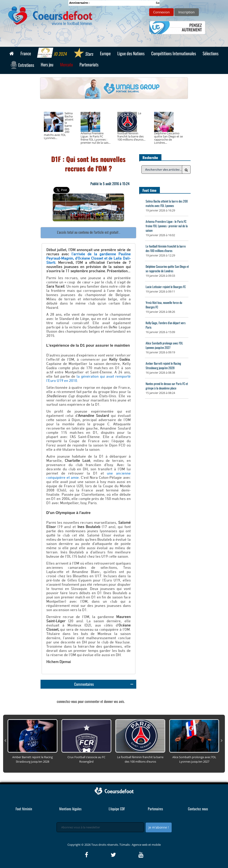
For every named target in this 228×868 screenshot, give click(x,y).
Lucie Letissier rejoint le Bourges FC (166, 287)
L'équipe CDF (117, 809)
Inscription (186, 12)
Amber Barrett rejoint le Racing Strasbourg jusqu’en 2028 (163, 365)
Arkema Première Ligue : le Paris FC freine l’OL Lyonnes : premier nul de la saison (167, 226)
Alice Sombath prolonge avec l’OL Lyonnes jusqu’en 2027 (164, 345)
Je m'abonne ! (159, 827)
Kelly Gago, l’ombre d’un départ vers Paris (166, 325)
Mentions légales (70, 809)
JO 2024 (52, 53)
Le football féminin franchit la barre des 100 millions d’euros (166, 248)
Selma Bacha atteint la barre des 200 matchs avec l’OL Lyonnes (167, 203)
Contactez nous (198, 809)
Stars (83, 53)
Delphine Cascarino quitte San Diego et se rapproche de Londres (167, 269)
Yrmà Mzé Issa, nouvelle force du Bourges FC (164, 305)
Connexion (161, 12)
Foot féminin (24, 809)
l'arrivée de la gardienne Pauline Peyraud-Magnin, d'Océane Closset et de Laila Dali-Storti (89, 259)
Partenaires (155, 809)
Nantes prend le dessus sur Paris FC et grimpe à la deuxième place (167, 386)
